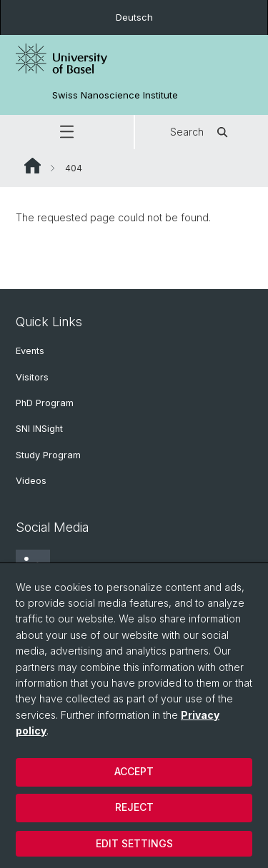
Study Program (48, 455)
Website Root (33, 166)
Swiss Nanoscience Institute (115, 95)
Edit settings (134, 843)
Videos (31, 481)
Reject (134, 807)
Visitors (32, 377)
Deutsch (134, 17)
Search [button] (201, 132)
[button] (67, 132)
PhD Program (45, 403)
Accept (134, 771)
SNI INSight (39, 429)
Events (30, 351)
